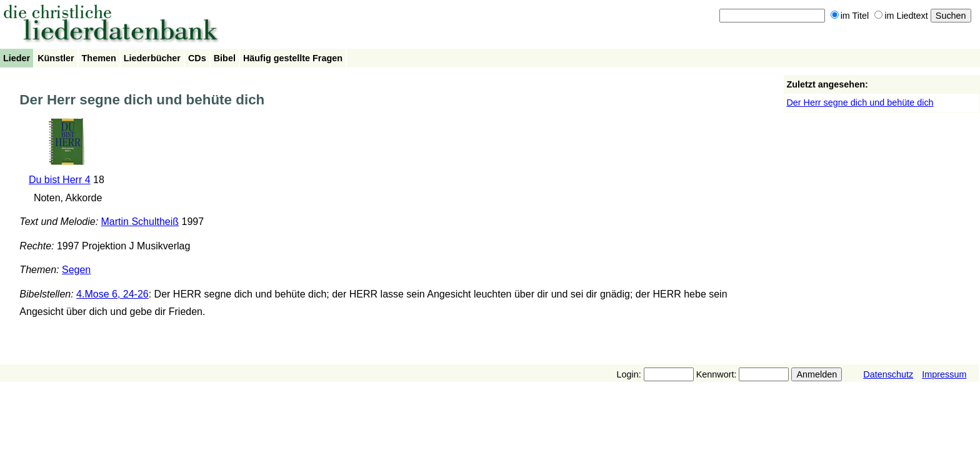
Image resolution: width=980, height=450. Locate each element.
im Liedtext (901, 16)
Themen (99, 58)
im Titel (850, 16)
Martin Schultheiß (140, 222)
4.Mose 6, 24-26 (112, 294)
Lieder (17, 58)
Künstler (56, 58)
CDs (197, 58)
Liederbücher (152, 58)
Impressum (944, 374)
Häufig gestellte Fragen (293, 58)
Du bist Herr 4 (60, 180)
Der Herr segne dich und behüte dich (860, 102)
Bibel (225, 58)
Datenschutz (888, 374)
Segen (76, 270)
